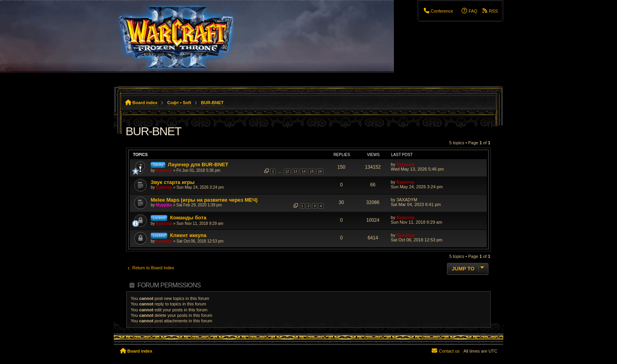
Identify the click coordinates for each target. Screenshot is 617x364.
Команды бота (188, 218)
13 (296, 171)
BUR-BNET (153, 131)
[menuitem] (438, 11)
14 (303, 171)
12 (287, 171)
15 (312, 171)
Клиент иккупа (188, 235)
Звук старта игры (173, 182)
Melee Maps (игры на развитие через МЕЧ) (204, 200)
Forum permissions (169, 285)
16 (320, 171)
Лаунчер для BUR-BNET (198, 165)
